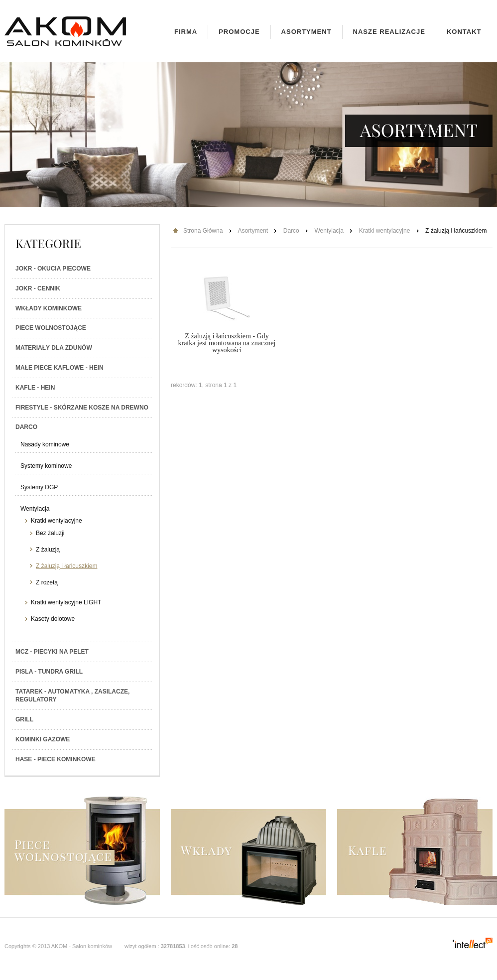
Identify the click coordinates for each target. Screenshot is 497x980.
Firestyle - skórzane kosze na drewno (82, 408)
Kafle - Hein (35, 388)
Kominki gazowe (43, 739)
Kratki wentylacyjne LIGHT (66, 602)
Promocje (239, 32)
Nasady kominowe (45, 444)
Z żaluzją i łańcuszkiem (66, 566)
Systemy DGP (39, 487)
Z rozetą (47, 582)
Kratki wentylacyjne (57, 521)
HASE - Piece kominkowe (56, 759)
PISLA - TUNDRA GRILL (49, 672)
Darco (26, 427)
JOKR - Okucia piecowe (53, 269)
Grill (24, 719)
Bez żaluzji (50, 533)
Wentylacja (35, 509)
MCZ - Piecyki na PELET (52, 652)
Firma (186, 32)
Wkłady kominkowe (49, 308)
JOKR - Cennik (38, 288)
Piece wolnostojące (51, 328)
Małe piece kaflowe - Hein (60, 368)
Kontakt (464, 32)
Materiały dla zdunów (54, 348)
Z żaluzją (48, 550)
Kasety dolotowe (53, 619)
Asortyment (307, 32)
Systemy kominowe (46, 466)
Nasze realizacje (389, 32)
